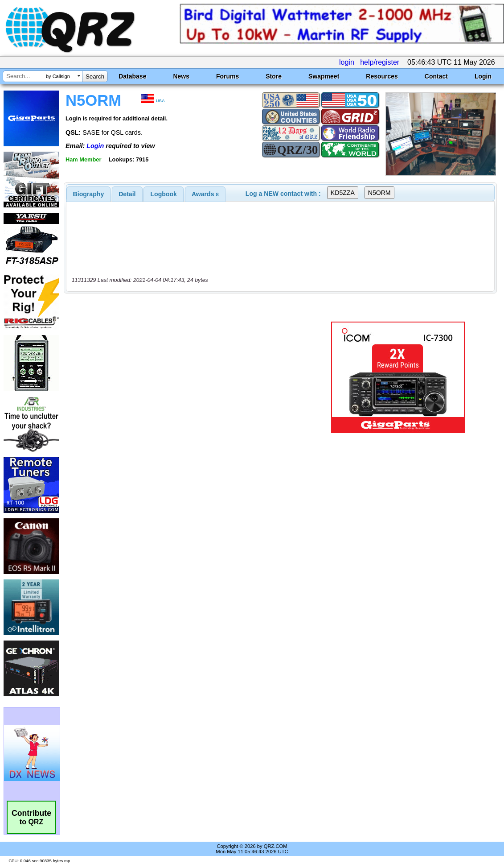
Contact (436, 76)
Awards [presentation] (205, 194)
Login (483, 76)
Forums (227, 76)
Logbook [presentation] (164, 194)
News (181, 76)
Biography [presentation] (89, 194)
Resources (382, 76)
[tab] (89, 194)
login (347, 62)
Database (132, 76)
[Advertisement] (188, 377)
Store (274, 76)
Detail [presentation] (127, 194)
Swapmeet (324, 76)
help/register (380, 62)
